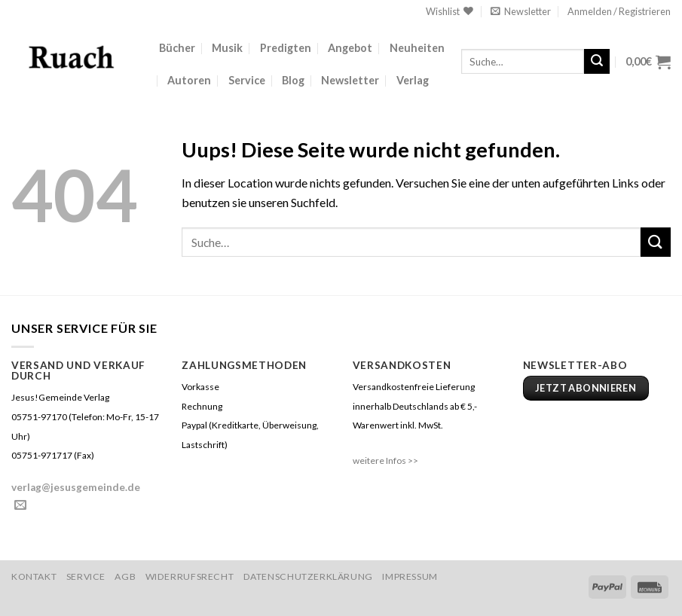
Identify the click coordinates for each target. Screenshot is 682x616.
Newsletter (350, 80)
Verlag (413, 80)
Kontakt (34, 576)
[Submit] (597, 62)
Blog (293, 80)
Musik (227, 48)
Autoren (189, 80)
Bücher (177, 48)
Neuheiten (417, 48)
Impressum (410, 576)
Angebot (350, 48)
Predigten (286, 48)
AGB (125, 576)
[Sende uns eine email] (20, 505)
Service (247, 80)
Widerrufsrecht (190, 576)
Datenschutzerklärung (308, 576)
